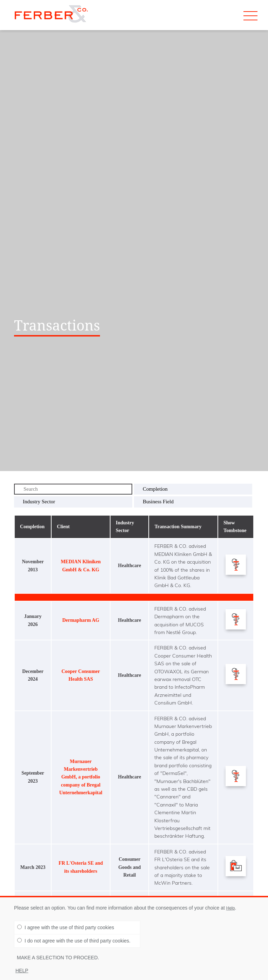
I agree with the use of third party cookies (66, 930)
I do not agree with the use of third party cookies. (74, 943)
